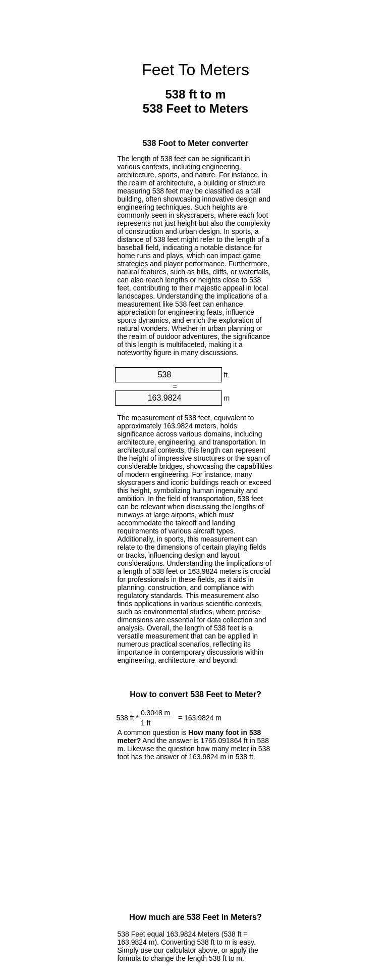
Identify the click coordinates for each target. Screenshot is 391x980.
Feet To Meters (195, 70)
